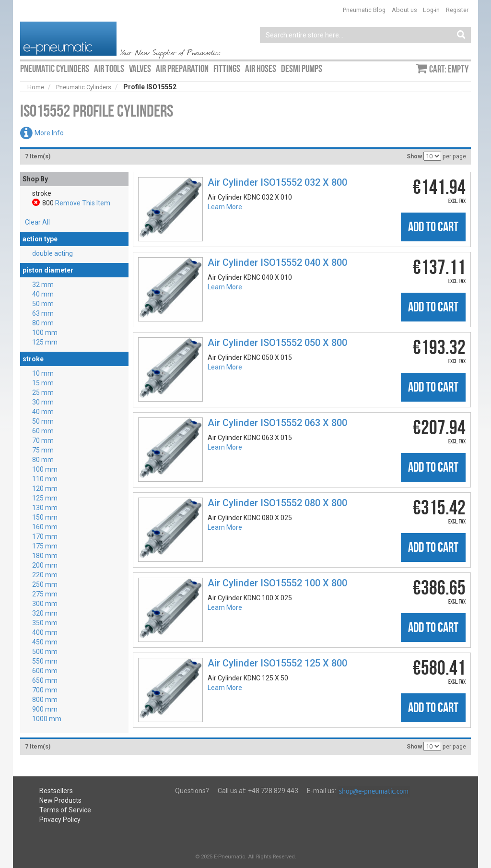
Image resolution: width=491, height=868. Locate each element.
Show (414, 156)
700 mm (45, 690)
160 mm (45, 527)
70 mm (43, 440)
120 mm (45, 488)
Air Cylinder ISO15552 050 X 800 (277, 343)
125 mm (45, 342)
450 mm (45, 642)
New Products (60, 800)
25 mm (43, 392)
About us (404, 10)
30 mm (43, 402)
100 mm (45, 333)
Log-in (431, 10)
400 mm (45, 632)
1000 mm (47, 719)
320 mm (45, 613)
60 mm (43, 431)
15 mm (43, 383)
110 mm (45, 479)
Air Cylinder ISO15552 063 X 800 (277, 423)
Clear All (37, 222)
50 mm (43, 304)
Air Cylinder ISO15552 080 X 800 (277, 503)
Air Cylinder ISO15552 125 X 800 (277, 663)
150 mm (45, 517)
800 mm (45, 700)
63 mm (43, 313)
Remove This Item (83, 203)
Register (457, 10)
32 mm (43, 285)
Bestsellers (56, 791)
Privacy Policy (60, 820)
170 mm (45, 536)
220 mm (45, 575)
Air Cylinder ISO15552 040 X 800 (277, 262)
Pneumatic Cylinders (84, 87)
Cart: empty (449, 69)
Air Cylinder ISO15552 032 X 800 (277, 182)
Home (36, 87)
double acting (53, 253)
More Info (49, 133)
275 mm (45, 594)
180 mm (45, 556)
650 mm (45, 680)
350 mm (45, 623)
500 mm (45, 652)
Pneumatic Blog (364, 10)
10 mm (43, 373)
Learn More (225, 207)
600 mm (45, 671)
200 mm (45, 565)
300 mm (45, 604)
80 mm (43, 323)
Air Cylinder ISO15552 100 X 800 (277, 583)
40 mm (43, 294)
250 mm (45, 584)
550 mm (45, 661)
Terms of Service (65, 810)
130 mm (45, 508)
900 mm (45, 709)
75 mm (43, 450)
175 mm (45, 546)
